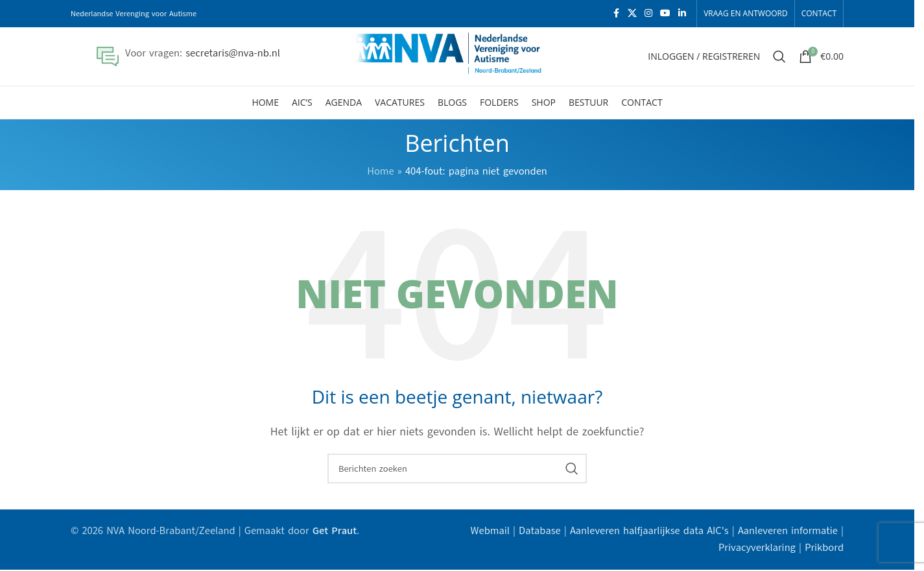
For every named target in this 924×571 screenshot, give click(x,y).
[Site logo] (457, 56)
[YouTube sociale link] (665, 14)
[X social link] (632, 14)
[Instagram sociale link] (648, 14)
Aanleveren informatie (788, 531)
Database (540, 531)
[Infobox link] (188, 56)
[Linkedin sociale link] (682, 14)
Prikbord (824, 548)
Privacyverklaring (757, 548)
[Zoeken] (779, 56)
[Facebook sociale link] (616, 14)
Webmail (490, 531)
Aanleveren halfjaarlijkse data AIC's (649, 531)
